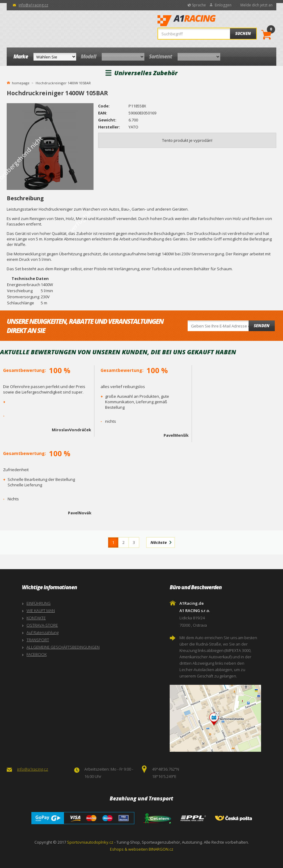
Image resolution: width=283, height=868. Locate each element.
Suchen (243, 33)
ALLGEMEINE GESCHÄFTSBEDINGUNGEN (63, 647)
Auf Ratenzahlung (42, 632)
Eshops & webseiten (129, 849)
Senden (262, 326)
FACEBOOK (37, 654)
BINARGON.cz (161, 849)
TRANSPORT (38, 640)
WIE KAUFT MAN (41, 611)
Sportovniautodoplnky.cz (90, 842)
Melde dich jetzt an (256, 5)
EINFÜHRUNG (39, 603)
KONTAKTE (36, 618)
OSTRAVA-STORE (42, 625)
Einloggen (223, 5)
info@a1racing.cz (33, 5)
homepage (21, 82)
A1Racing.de (205, 21)
